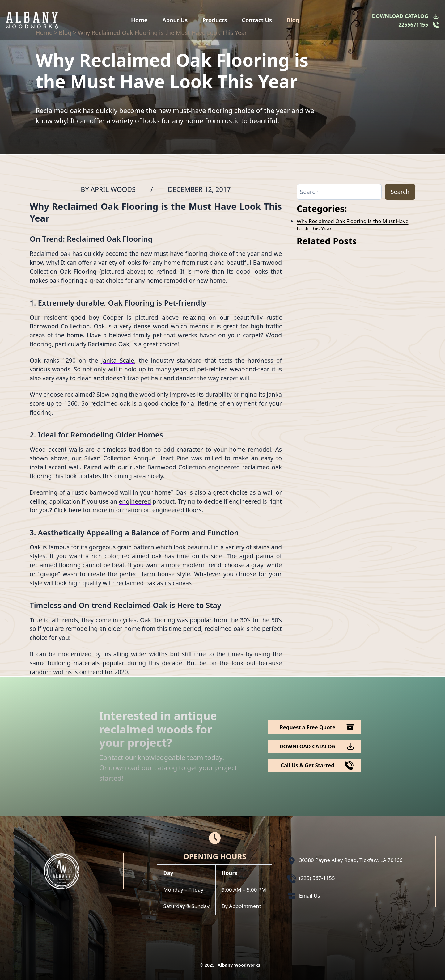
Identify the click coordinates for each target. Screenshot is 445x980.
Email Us (310, 896)
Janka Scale (118, 360)
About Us (175, 20)
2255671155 (413, 25)
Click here (68, 510)
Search (400, 192)
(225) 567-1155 (317, 878)
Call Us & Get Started (307, 765)
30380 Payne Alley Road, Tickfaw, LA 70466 (351, 860)
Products (215, 20)
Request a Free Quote (307, 727)
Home (139, 20)
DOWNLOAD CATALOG (400, 16)
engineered (135, 501)
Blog (293, 20)
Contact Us (257, 20)
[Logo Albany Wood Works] (32, 20)
